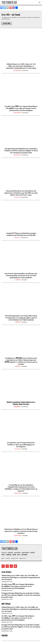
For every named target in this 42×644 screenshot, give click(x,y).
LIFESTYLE (18, 280)
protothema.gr (25, 70)
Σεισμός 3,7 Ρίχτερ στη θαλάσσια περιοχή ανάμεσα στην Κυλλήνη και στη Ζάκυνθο (21, 234)
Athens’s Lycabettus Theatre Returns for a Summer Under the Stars (21, 403)
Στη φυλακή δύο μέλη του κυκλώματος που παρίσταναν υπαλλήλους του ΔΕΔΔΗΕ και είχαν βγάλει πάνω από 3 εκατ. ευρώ (21, 193)
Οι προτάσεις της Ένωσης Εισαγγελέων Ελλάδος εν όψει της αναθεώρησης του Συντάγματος (21, 444)
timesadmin (24, 280)
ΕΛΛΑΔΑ (17, 197)
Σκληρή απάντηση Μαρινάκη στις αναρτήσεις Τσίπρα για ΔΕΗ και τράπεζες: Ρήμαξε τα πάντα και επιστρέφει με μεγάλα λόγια (21, 151)
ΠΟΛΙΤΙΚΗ (17, 70)
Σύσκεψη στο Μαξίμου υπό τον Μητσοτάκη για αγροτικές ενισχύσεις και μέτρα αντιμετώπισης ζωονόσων (21, 531)
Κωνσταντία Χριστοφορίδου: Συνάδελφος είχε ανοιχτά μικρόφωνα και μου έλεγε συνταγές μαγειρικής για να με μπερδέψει (21, 275)
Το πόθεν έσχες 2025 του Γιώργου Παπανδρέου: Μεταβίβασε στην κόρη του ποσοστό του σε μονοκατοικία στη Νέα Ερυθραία (21, 108)
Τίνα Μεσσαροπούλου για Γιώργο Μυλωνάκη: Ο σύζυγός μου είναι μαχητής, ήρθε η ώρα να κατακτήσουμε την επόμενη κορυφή (21, 318)
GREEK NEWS (17, 407)
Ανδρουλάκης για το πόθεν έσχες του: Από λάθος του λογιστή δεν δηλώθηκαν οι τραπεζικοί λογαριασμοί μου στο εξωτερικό (21, 66)
